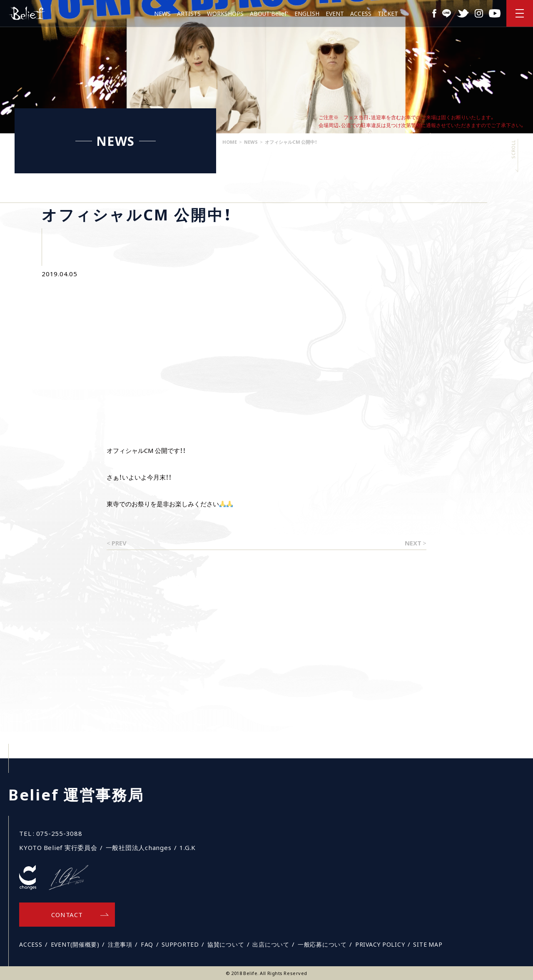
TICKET (388, 13)
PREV (119, 543)
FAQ (147, 944)
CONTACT (67, 915)
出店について (271, 944)
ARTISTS (189, 13)
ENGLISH (307, 13)
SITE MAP (428, 944)
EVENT (335, 13)
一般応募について (322, 944)
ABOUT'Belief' (269, 13)
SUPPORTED (180, 944)
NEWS (162, 13)
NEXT (413, 543)
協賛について (226, 944)
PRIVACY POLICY (380, 944)
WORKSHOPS (225, 13)
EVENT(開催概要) (75, 944)
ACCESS (361, 13)
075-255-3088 (59, 833)
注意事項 (120, 944)
